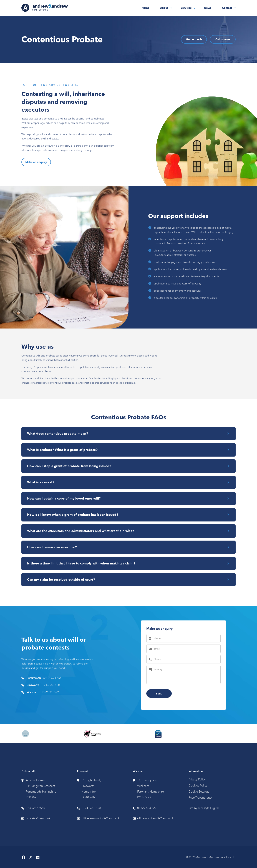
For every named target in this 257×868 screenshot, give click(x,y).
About (164, 8)
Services (186, 8)
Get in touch (194, 39)
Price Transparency (201, 798)
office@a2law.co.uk (38, 819)
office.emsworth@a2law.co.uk (101, 819)
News (208, 8)
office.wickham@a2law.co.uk (155, 819)
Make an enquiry (36, 162)
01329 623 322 (49, 692)
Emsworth (83, 772)
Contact (227, 8)
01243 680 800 (50, 685)
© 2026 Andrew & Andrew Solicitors (209, 857)
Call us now (223, 39)
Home (146, 8)
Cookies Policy (198, 786)
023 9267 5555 (52, 678)
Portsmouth (28, 772)
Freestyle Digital (208, 808)
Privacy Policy (197, 780)
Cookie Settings (199, 792)
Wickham (138, 772)
